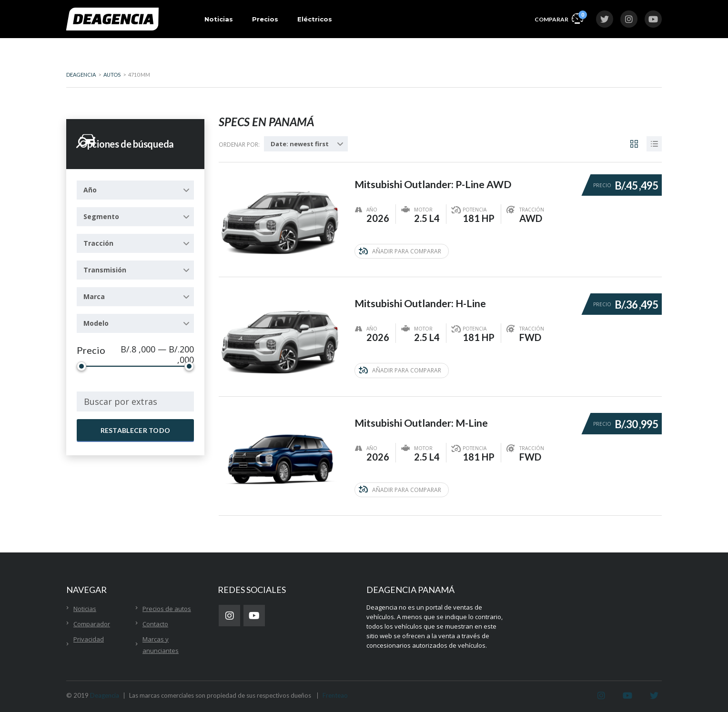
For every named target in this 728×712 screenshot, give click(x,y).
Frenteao (335, 694)
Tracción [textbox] (98, 243)
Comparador (92, 622)
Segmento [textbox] (101, 216)
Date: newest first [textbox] (300, 144)
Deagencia (105, 694)
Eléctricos (315, 19)
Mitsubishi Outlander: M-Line (423, 418)
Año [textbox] (90, 190)
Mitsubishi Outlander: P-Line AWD (436, 181)
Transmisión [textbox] (105, 270)
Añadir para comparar (400, 251)
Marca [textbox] (94, 296)
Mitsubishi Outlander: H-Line (422, 299)
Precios (265, 19)
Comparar (559, 18)
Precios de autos (167, 607)
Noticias (219, 19)
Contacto (155, 622)
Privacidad (89, 638)
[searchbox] (135, 401)
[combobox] (135, 190)
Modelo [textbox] (96, 323)
